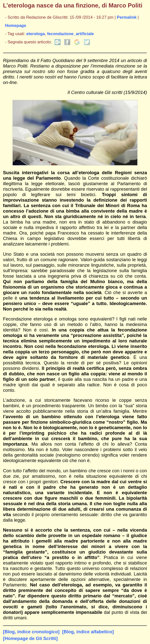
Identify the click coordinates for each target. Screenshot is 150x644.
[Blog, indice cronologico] (31, 632)
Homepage (16, 26)
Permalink (127, 17)
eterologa (36, 34)
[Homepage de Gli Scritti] (30, 638)
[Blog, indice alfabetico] (88, 632)
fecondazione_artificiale (71, 34)
